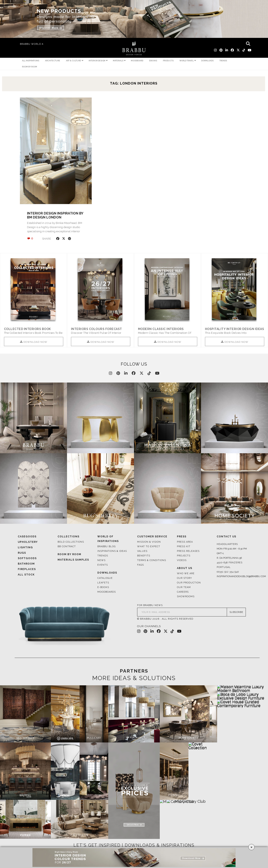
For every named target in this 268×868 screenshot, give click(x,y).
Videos (182, 561)
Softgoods (27, 559)
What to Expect (149, 547)
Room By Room (69, 555)
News (101, 561)
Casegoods (27, 537)
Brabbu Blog (106, 547)
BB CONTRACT (67, 547)
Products (168, 61)
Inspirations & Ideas (112, 551)
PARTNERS (134, 671)
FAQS (140, 565)
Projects (184, 556)
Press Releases (188, 551)
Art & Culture (73, 61)
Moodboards (107, 592)
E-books (103, 588)
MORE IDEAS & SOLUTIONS (134, 678)
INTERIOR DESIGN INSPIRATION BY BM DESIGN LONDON (55, 215)
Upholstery (28, 542)
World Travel (187, 61)
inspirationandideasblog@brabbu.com (233, 577)
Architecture (53, 61)
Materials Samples (73, 560)
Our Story (184, 578)
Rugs (22, 553)
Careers (183, 592)
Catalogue (105, 578)
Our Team (184, 588)
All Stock (26, 575)
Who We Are (186, 574)
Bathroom (26, 564)
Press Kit (184, 547)
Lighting (25, 548)
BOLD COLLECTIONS (71, 542)
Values (142, 551)
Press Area (185, 542)
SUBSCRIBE (236, 612)
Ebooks (153, 61)
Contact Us (226, 537)
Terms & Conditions (152, 561)
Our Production (189, 583)
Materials (118, 61)
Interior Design (97, 61)
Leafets (103, 583)
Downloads (207, 61)
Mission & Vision (149, 542)
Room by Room (30, 67)
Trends (223, 61)
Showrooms (186, 597)
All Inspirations (31, 61)
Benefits (144, 556)
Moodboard (137, 61)
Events (103, 565)
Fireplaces (27, 570)
